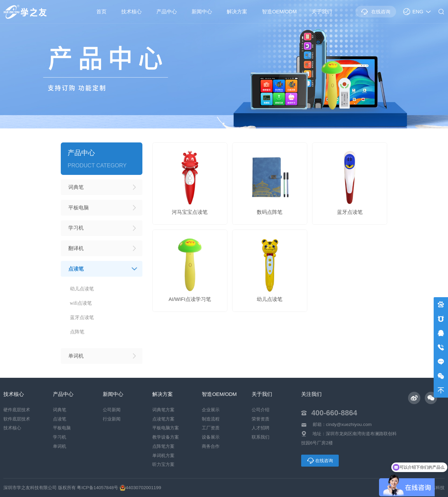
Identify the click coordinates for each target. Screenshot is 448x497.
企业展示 (211, 410)
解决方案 (237, 12)
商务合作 (211, 446)
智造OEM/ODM (279, 12)
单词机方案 (163, 455)
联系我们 (261, 437)
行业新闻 (112, 419)
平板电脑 (62, 428)
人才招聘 (261, 428)
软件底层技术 (17, 419)
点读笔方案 (163, 419)
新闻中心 (202, 12)
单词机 (60, 446)
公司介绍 (261, 410)
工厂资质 (211, 428)
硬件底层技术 (17, 410)
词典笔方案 (163, 410)
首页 (101, 12)
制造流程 (211, 419)
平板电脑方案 (166, 428)
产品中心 (167, 12)
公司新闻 (112, 410)
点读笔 (60, 419)
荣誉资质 (261, 419)
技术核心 (131, 12)
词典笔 (60, 410)
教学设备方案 (166, 437)
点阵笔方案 (163, 446)
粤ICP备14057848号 (97, 488)
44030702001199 (140, 488)
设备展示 (211, 437)
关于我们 (322, 12)
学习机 (60, 437)
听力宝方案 (163, 465)
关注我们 (311, 394)
